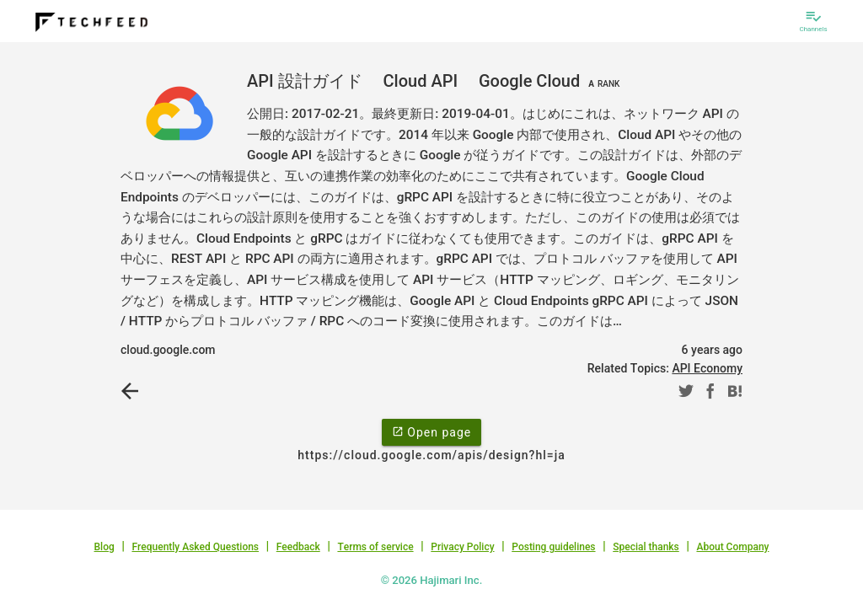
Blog (105, 547)
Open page (431, 431)
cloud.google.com (168, 350)
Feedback (298, 547)
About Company (732, 547)
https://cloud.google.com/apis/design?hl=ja (431, 455)
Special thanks (646, 547)
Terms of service (375, 547)
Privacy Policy (462, 547)
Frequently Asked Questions (195, 547)
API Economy (707, 368)
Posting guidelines (553, 547)
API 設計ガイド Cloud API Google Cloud (435, 81)
